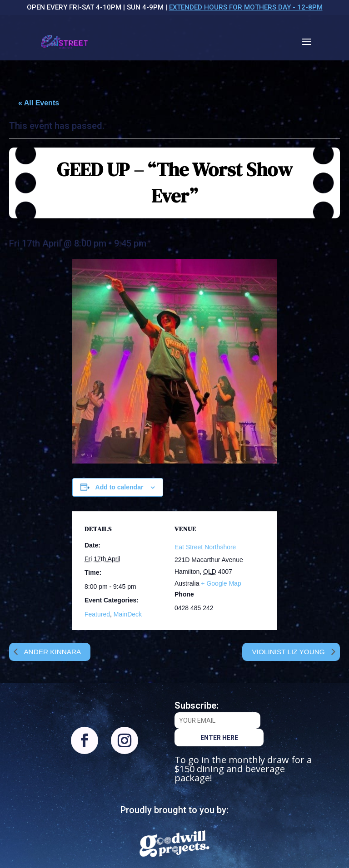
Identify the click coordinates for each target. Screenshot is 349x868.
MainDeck (128, 614)
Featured (97, 614)
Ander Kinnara (53, 652)
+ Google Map (221, 583)
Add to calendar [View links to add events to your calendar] (120, 487)
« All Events (39, 103)
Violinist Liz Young (288, 652)
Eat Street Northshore (205, 547)
